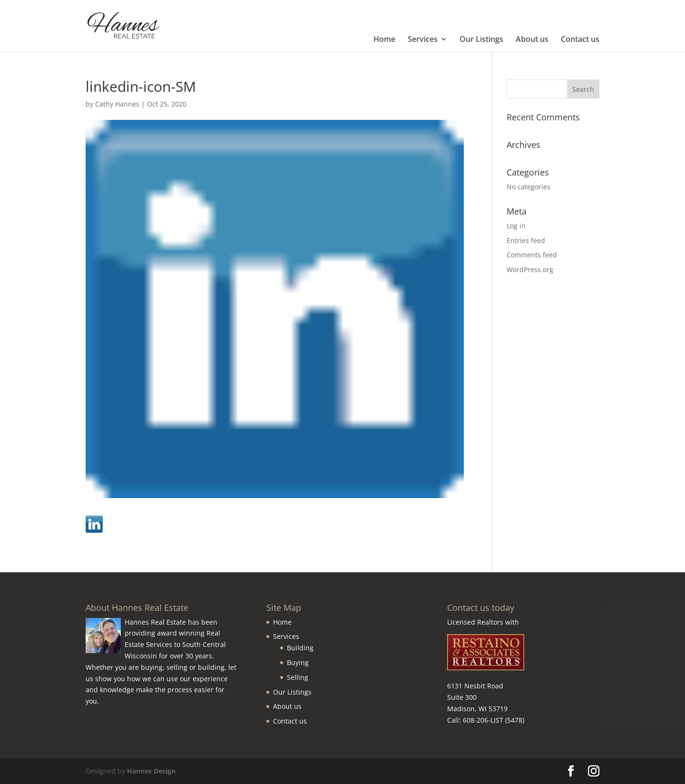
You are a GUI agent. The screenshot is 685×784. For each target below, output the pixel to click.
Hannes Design (151, 771)
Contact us (580, 40)
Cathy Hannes (117, 104)
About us (532, 40)
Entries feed (526, 240)
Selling (298, 677)
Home (384, 40)
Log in (516, 226)
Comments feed (532, 255)
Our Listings (481, 40)
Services (423, 40)
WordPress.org (530, 269)
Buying (298, 662)
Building (300, 648)
